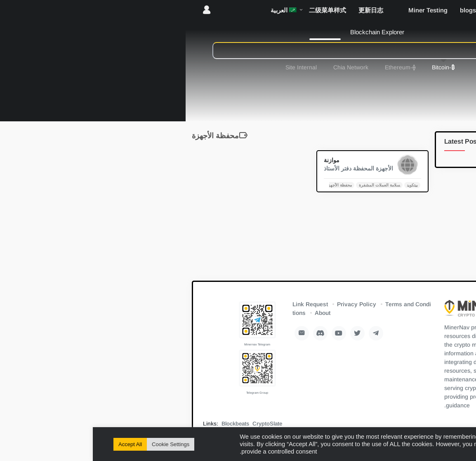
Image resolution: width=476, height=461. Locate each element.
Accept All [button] (37, 444)
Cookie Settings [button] (78, 444)
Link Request (217, 304)
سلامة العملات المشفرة (287, 185)
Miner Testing (335, 10)
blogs (375, 10)
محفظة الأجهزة (246, 185)
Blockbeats (143, 424)
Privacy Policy (264, 304)
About (230, 313)
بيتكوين (320, 185)
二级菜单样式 (235, 10)
